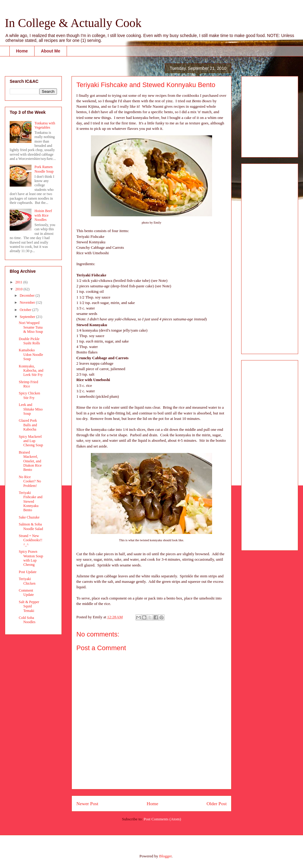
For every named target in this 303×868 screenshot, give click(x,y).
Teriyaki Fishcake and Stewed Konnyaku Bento (31, 502)
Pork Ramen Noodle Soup (44, 169)
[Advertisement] (264, 115)
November (28, 302)
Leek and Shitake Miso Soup (31, 409)
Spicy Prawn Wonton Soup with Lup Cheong (31, 558)
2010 (20, 289)
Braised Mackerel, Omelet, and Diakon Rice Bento (30, 461)
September (28, 317)
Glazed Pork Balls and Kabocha (28, 425)
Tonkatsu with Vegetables (45, 125)
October (26, 310)
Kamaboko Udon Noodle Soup (31, 355)
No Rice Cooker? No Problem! (30, 481)
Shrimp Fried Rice (28, 384)
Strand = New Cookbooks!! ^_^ (31, 540)
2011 (20, 282)
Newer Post (87, 804)
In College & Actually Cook (73, 23)
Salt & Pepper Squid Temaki (29, 606)
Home (22, 51)
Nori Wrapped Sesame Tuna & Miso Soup (31, 327)
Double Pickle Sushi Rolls (29, 341)
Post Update (28, 572)
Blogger (165, 856)
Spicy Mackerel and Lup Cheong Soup (31, 441)
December (28, 296)
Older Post (217, 804)
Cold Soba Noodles (27, 620)
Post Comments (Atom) (162, 819)
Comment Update (26, 593)
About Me (51, 51)
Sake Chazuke (29, 517)
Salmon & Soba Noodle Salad (31, 526)
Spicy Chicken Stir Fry (29, 395)
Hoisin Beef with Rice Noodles (43, 215)
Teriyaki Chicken (27, 581)
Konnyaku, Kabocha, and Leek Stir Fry (31, 371)
